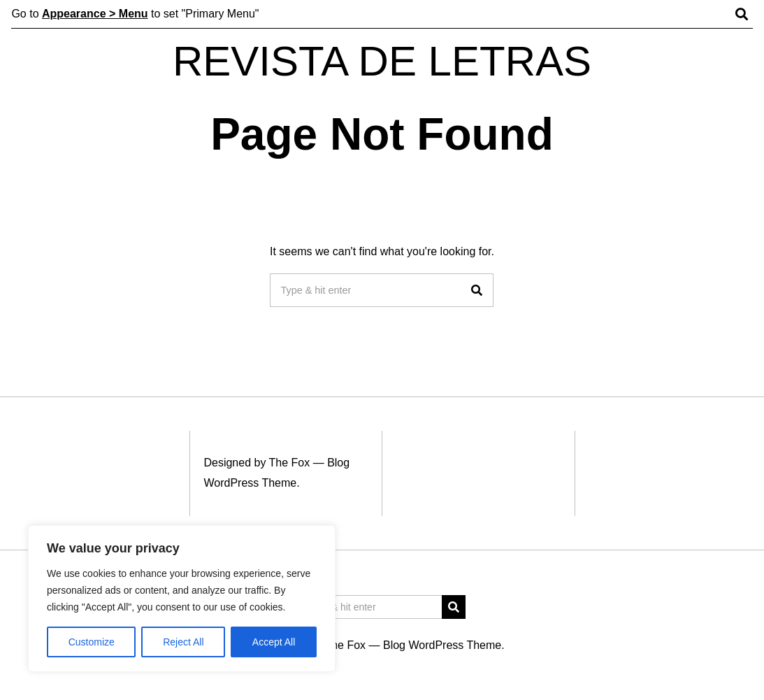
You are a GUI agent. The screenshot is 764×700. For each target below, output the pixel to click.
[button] (477, 290)
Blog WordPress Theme (442, 645)
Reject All (183, 642)
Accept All (274, 642)
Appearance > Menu (95, 14)
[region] (182, 599)
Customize (92, 642)
